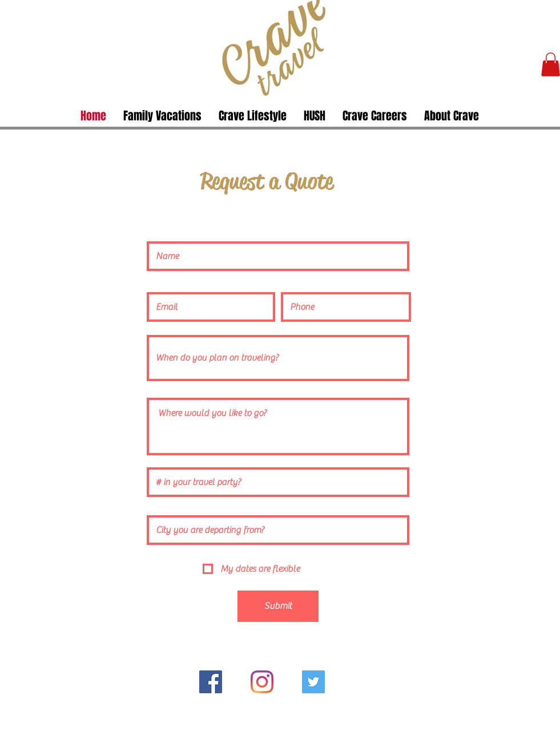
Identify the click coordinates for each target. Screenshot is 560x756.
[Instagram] (262, 682)
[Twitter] (313, 682)
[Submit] (278, 606)
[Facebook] (211, 682)
